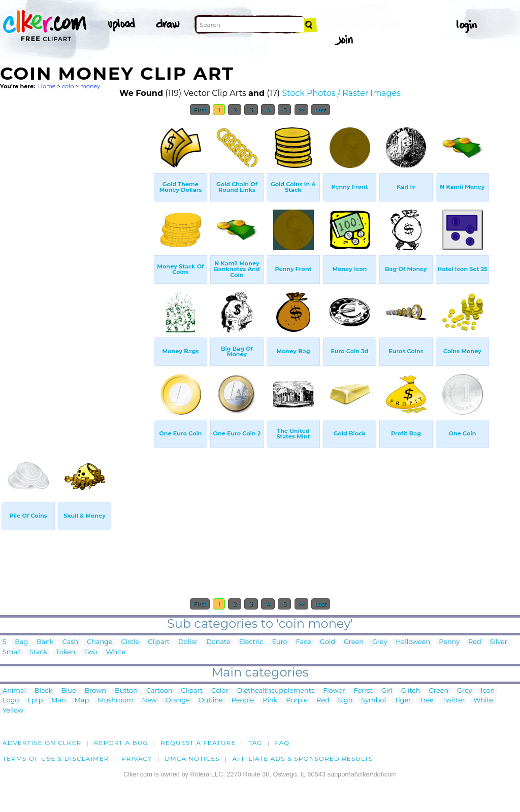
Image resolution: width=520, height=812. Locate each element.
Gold (328, 642)
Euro (280, 642)
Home (47, 86)
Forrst (363, 691)
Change (100, 642)
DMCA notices (192, 758)
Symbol (373, 701)
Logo (11, 701)
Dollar (188, 642)
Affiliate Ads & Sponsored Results (302, 758)
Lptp (35, 701)
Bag (21, 642)
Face (304, 642)
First (200, 110)
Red (475, 642)
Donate (218, 642)
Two (90, 652)
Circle (131, 642)
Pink (270, 701)
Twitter (453, 701)
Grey (380, 642)
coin (68, 86)
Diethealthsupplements (276, 691)
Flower (334, 691)
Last (321, 110)
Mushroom (115, 701)
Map (82, 701)
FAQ (282, 743)
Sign (346, 701)
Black (43, 691)
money (90, 86)
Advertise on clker (42, 743)
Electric (251, 642)
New (150, 701)
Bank (45, 642)
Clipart (159, 642)
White (116, 652)
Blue (68, 691)
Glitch (411, 691)
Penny (449, 642)
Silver (499, 642)
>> (301, 110)
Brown (95, 691)
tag (255, 743)
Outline (211, 701)
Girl (387, 691)
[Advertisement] (76, 273)
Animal (14, 691)
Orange (178, 701)
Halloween (413, 642)
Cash (70, 642)
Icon (488, 691)
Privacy (137, 758)
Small (12, 652)
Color (220, 691)
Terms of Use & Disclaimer (56, 758)
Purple (297, 701)
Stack (38, 652)
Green (354, 642)
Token (66, 652)
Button (126, 691)
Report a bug (121, 743)
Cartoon (159, 691)
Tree (427, 701)
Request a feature (198, 743)
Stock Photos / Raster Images (341, 93)
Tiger (403, 701)
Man (58, 701)
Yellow (13, 711)
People (243, 701)
